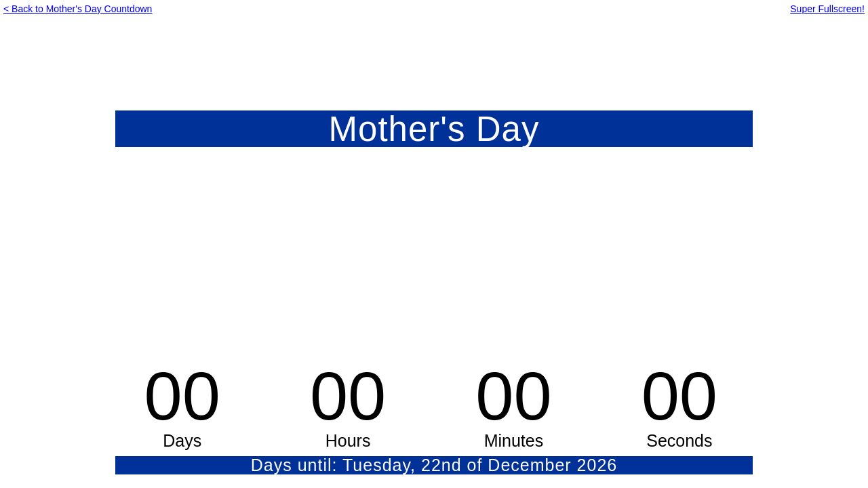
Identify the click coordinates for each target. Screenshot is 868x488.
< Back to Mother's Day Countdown (78, 9)
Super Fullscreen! (827, 9)
